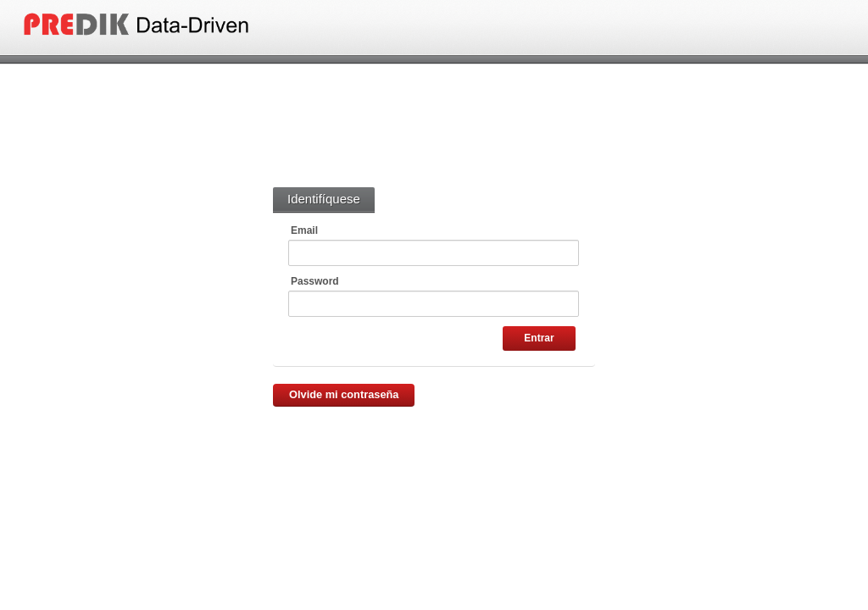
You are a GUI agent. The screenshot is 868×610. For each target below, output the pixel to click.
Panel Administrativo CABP (179, 24)
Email (304, 230)
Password (315, 281)
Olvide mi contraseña (344, 394)
